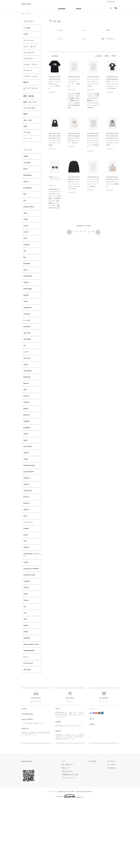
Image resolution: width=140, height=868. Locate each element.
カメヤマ (27, 379)
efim (25, 268)
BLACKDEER (29, 198)
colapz (26, 226)
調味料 (26, 119)
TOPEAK (27, 643)
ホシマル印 (28, 345)
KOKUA (26, 393)
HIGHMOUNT (29, 331)
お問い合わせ (113, 835)
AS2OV (26, 177)
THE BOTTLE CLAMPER (29, 621)
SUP (25, 132)
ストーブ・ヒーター (30, 94)
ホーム (23, 16)
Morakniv (27, 414)
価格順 (107, 59)
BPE (25, 205)
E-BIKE (26, 38)
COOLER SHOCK (30, 219)
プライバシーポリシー (74, 845)
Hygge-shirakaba (32, 5)
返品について (72, 835)
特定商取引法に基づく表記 (76, 842)
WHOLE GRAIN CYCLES (30, 707)
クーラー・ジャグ (30, 81)
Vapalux (26, 685)
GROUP (79, 11)
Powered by (70, 863)
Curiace (26, 240)
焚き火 (26, 87)
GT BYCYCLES (29, 730)
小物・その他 (29, 126)
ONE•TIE (27, 491)
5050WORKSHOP (30, 716)
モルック (27, 723)
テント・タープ (29, 51)
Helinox (26, 324)
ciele (25, 212)
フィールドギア (29, 113)
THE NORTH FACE (31, 629)
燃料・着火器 (29, 101)
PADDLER (27, 519)
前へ (71, 234)
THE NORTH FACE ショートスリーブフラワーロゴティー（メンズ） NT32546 (74, 84)
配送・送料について (74, 832)
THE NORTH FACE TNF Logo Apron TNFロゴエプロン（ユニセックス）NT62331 (113, 184)
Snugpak (27, 574)
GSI (25, 372)
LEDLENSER (29, 400)
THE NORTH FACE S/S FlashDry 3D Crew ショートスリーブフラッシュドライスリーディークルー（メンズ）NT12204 (94, 143)
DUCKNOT (28, 261)
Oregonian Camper (31, 505)
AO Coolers (28, 170)
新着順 (114, 59)
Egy (25, 275)
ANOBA (26, 163)
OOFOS (26, 470)
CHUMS (27, 247)
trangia (26, 650)
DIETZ (26, 254)
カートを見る (113, 832)
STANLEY (27, 595)
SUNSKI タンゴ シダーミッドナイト (55, 182)
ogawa (26, 477)
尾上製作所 (28, 463)
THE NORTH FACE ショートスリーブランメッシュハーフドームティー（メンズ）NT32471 (94, 184)
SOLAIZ (26, 581)
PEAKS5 (27, 526)
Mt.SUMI (27, 428)
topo (25, 664)
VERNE (26, 692)
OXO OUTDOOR (30, 512)
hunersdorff (28, 351)
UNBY (26, 678)
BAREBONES (29, 184)
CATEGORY (62, 11)
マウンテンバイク (30, 45)
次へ (97, 234)
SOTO (26, 588)
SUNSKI (27, 612)
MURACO (27, 435)
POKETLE (27, 547)
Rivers (26, 561)
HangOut (27, 317)
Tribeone (27, 657)
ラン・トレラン (29, 145)
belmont (26, 191)
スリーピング (29, 57)
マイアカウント (111, 4)
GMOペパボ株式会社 (77, 859)
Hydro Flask (28, 358)
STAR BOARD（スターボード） (31, 604)
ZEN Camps (28, 737)
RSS (94, 829)
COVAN (26, 233)
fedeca (26, 289)
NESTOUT (28, 449)
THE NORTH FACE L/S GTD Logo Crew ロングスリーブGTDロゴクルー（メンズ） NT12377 (74, 141)
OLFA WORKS (29, 484)
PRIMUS (27, 554)
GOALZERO (28, 365)
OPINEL (27, 498)
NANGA (26, 442)
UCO (25, 671)
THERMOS (28, 636)
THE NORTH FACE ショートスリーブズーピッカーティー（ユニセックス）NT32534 (94, 84)
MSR (25, 421)
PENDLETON (29, 533)
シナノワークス (29, 568)
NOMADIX (27, 456)
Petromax (27, 540)
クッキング (28, 75)
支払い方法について (74, 839)
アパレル (30, 16)
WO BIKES (28, 699)
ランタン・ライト (30, 69)
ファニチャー (29, 63)
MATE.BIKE (28, 407)
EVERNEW (28, 282)
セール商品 (28, 31)
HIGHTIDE (28, 338)
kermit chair (28, 386)
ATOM (98, 829)
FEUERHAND (29, 296)
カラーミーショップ (52, 859)
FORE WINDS (29, 310)
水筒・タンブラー (30, 107)
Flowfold (27, 303)
